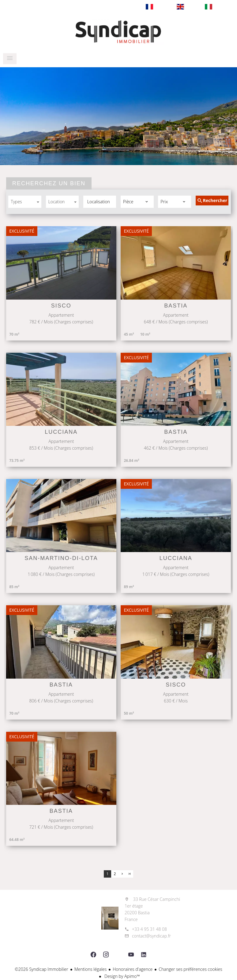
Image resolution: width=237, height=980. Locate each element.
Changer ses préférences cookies (190, 969)
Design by (121, 976)
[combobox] (25, 202)
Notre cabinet (118, 32)
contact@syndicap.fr (151, 936)
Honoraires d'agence (133, 969)
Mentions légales (90, 969)
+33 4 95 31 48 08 (149, 929)
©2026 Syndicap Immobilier (41, 969)
